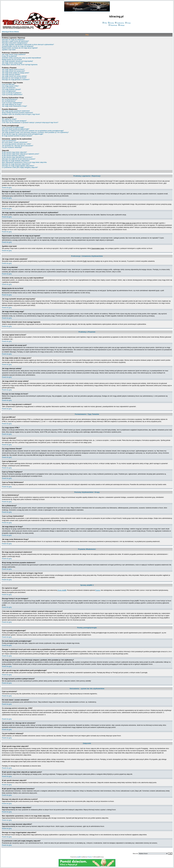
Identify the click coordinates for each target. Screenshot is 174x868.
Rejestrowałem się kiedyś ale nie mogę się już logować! (20, 48)
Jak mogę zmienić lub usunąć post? (13, 71)
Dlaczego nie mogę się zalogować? (13, 39)
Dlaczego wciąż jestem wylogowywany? (15, 43)
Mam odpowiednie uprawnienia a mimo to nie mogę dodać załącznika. (24, 162)
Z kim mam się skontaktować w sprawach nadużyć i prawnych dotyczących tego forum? (30, 123)
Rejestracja (113, 25)
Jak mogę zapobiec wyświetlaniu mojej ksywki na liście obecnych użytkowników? (28, 45)
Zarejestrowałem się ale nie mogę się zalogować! (18, 46)
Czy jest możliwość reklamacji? (12, 147)
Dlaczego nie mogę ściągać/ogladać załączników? (18, 166)
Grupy (128, 23)
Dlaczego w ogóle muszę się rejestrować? (15, 41)
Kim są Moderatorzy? (9, 101)
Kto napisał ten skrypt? (9, 119)
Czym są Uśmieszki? (9, 88)
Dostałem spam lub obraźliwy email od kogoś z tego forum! (21, 114)
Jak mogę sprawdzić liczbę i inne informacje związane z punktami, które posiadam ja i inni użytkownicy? (35, 132)
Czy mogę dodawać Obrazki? (11, 89)
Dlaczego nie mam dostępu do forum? (14, 78)
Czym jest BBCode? (8, 84)
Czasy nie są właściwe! (9, 56)
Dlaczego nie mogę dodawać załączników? (16, 161)
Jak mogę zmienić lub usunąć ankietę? (14, 76)
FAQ (105, 23)
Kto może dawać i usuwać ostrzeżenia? (15, 142)
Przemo (98, 590)
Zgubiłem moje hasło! (9, 50)
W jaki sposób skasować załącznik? (13, 156)
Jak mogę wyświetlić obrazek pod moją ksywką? (17, 61)
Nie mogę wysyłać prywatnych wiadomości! (16, 111)
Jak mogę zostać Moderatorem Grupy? (14, 106)
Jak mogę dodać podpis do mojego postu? (16, 73)
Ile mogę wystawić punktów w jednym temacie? (17, 136)
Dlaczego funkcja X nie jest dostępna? (14, 121)
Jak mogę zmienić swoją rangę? (12, 63)
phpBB (79, 857)
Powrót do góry (7, 188)
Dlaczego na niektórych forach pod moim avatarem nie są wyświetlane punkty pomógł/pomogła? (33, 131)
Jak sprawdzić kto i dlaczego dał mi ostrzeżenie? (18, 146)
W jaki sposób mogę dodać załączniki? (14, 152)
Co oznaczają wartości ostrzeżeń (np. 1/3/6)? (16, 144)
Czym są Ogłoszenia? (9, 91)
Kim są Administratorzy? (10, 99)
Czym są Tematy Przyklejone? (12, 93)
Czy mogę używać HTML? (10, 86)
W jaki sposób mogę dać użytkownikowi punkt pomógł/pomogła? (23, 134)
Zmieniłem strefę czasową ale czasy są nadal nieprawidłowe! (21, 58)
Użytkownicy (120, 23)
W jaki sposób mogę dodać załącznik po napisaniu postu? (21, 154)
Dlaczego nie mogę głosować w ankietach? (16, 80)
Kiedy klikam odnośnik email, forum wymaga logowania (20, 65)
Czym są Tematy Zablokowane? (12, 95)
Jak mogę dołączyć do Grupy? (12, 104)
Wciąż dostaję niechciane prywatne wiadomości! (17, 113)
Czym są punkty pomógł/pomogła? (13, 127)
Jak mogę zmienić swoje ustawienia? (14, 54)
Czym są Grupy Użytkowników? (12, 103)
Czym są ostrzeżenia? (9, 141)
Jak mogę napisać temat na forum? (13, 69)
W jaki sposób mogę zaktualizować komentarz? (17, 157)
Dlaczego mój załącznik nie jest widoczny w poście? (19, 159)
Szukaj (111, 23)
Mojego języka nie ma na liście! (12, 60)
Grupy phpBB (62, 590)
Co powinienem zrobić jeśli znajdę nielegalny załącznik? (20, 167)
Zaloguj (121, 25)
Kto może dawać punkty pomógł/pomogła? (16, 129)
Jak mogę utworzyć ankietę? (11, 74)
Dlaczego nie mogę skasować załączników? (16, 164)
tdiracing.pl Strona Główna (10, 32)
